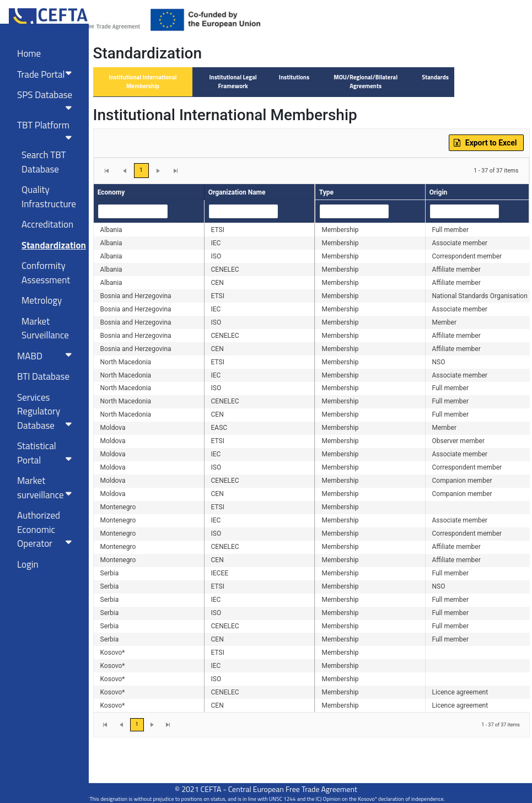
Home (29, 53)
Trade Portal (47, 74)
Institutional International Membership (143, 82)
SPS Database (47, 100)
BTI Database (43, 376)
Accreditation (47, 224)
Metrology (42, 300)
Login (28, 564)
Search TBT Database (44, 162)
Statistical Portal (47, 453)
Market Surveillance (45, 328)
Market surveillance (47, 488)
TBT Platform (47, 130)
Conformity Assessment (46, 273)
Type (326, 192)
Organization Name (237, 192)
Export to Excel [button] (485, 143)
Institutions (294, 77)
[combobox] (133, 211)
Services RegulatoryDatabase (47, 411)
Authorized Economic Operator (47, 529)
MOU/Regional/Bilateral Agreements (366, 82)
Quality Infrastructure (49, 197)
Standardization (51, 245)
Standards (435, 77)
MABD (47, 356)
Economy (111, 192)
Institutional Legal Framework (233, 82)
